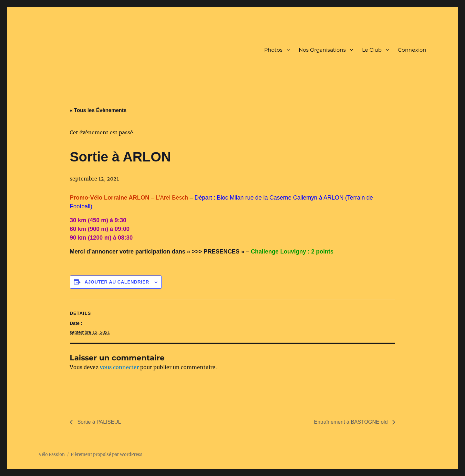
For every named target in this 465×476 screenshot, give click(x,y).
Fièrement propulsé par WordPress (107, 455)
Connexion (412, 50)
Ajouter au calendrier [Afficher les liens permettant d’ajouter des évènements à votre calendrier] (117, 282)
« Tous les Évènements (98, 110)
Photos (273, 50)
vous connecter (119, 367)
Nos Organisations (322, 50)
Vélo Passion (52, 455)
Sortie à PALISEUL (98, 422)
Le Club (372, 50)
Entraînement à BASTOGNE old (351, 422)
